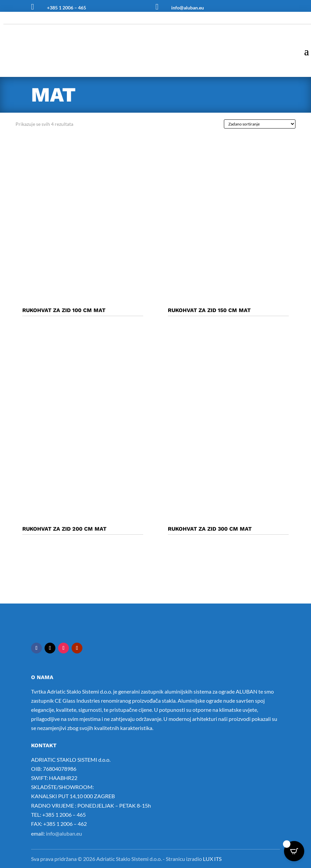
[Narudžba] (260, 124)
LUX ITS (212, 859)
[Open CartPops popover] (294, 851)
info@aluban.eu (188, 8)
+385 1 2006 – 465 (67, 8)
